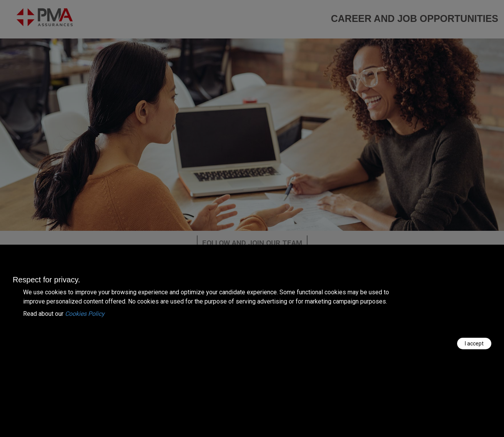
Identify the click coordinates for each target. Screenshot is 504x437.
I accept (474, 344)
